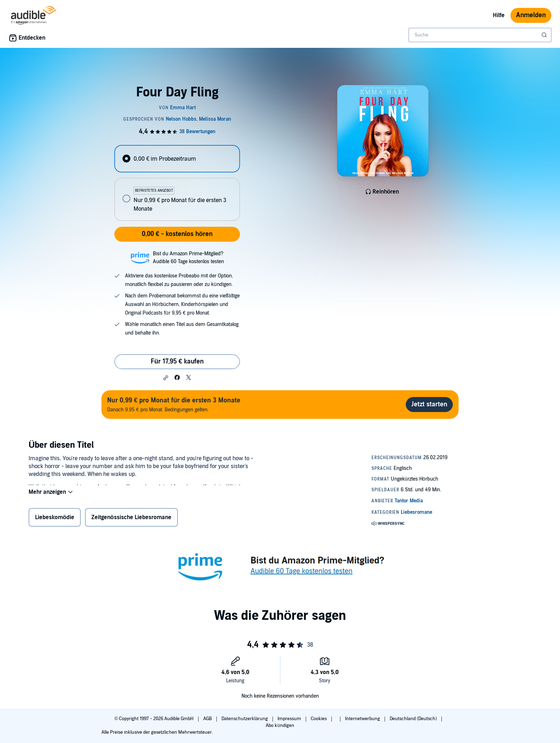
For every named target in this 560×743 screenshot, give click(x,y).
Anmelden (531, 15)
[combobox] (480, 35)
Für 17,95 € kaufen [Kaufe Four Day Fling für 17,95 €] (177, 362)
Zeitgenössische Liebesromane (131, 519)
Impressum (290, 719)
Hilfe (499, 15)
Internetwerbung (363, 719)
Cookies (319, 719)
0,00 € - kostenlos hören (177, 234)
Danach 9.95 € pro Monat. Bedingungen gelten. (174, 404)
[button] (166, 378)
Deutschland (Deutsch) (414, 719)
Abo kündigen (280, 726)
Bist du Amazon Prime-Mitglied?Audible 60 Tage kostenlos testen (188, 258)
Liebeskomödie (55, 519)
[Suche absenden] (545, 35)
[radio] (177, 159)
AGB (208, 719)
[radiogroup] (177, 183)
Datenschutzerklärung (245, 719)
